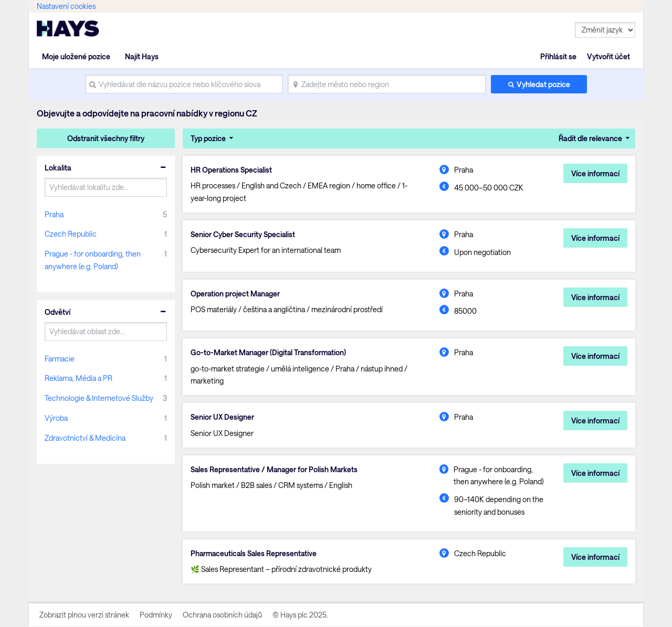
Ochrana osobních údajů (222, 615)
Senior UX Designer (222, 418)
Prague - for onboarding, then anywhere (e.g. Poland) (93, 260)
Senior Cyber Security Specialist (243, 235)
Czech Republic (71, 234)
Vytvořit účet (608, 56)
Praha (54, 214)
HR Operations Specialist (232, 170)
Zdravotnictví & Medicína (85, 438)
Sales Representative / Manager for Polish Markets (276, 470)
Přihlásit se (558, 56)
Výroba (56, 418)
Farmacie (60, 359)
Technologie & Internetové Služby (99, 398)
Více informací (595, 173)
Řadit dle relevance (590, 138)
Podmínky (156, 615)
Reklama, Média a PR (78, 378)
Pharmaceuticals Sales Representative (255, 554)
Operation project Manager (236, 294)
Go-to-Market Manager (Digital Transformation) (270, 353)
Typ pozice (208, 138)
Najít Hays (142, 56)
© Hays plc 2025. (300, 615)
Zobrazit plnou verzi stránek (84, 615)
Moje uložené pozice (76, 56)
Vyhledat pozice (543, 84)
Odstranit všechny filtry (106, 138)
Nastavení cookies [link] (66, 6)
